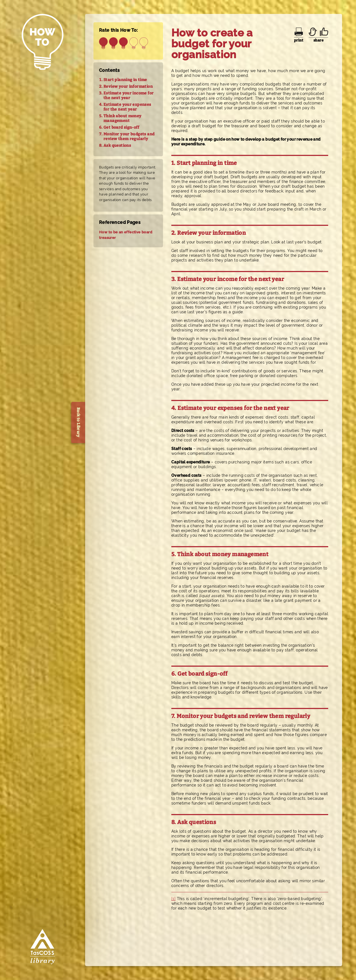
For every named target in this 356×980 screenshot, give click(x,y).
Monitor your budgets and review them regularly (129, 136)
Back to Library (78, 422)
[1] (173, 899)
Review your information (128, 86)
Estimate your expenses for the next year (127, 107)
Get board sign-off (121, 127)
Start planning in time (125, 80)
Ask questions (117, 146)
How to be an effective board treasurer (126, 235)
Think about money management (123, 118)
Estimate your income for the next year (128, 96)
